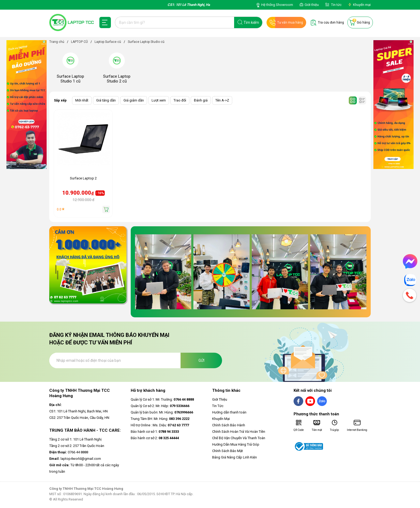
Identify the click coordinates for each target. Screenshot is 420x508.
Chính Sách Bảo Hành (229, 425)
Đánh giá (201, 100)
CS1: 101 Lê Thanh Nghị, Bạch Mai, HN (78, 411)
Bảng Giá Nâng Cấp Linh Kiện (235, 457)
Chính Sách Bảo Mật (228, 451)
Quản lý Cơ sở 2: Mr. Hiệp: (160, 406)
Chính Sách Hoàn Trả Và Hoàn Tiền (239, 432)
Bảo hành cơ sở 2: (155, 438)
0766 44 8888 (69, 452)
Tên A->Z (222, 100)
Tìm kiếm (251, 22)
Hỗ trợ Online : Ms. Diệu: (160, 425)
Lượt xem (159, 100)
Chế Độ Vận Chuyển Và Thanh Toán (239, 438)
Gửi (201, 360)
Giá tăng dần (106, 100)
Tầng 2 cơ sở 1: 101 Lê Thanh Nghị (75, 439)
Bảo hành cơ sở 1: (155, 432)
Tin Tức (218, 406)
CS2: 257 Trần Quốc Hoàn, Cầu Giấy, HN (79, 418)
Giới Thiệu (220, 399)
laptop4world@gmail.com (75, 459)
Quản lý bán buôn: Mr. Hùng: (162, 412)
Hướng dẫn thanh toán (229, 412)
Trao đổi (180, 100)
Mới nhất (82, 100)
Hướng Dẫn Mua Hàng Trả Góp (236, 444)
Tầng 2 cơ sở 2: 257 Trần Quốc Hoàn (77, 446)
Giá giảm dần (134, 100)
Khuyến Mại (221, 419)
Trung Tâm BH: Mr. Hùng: (160, 419)
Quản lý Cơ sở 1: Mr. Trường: (162, 399)
